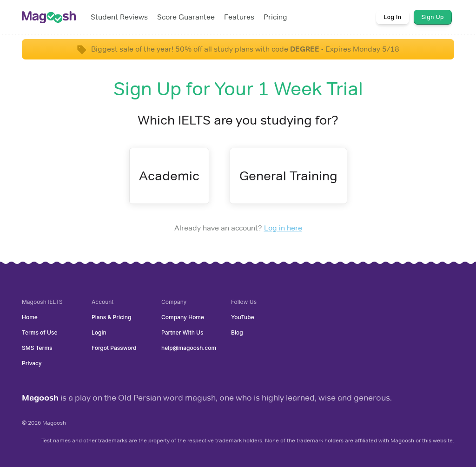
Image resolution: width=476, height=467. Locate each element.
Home (30, 317)
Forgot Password (114, 348)
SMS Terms (37, 348)
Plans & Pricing (112, 317)
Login (99, 332)
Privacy (32, 363)
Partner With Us (182, 332)
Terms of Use (40, 332)
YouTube (243, 317)
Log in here (283, 228)
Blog (237, 332)
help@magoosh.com (189, 348)
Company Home (183, 317)
